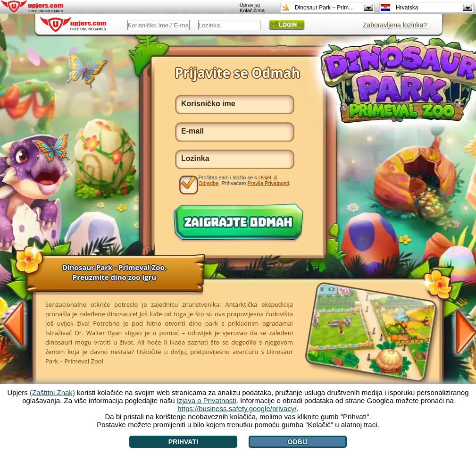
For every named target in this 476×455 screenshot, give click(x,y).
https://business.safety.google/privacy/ (237, 409)
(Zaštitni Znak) (52, 392)
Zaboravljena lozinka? (395, 25)
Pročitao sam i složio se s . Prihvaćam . (245, 180)
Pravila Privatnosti (268, 183)
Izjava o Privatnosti (207, 400)
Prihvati (183, 442)
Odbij (298, 442)
